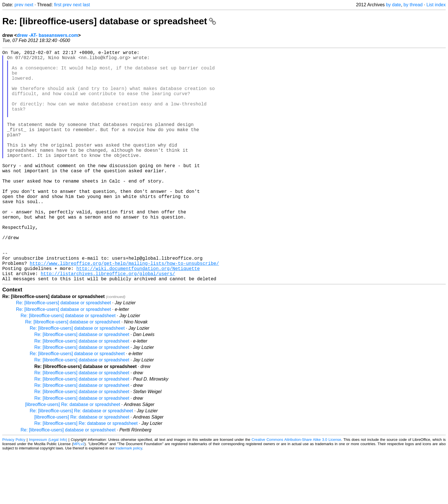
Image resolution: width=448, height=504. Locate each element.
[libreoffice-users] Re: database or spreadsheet (73, 456)
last (86, 5)
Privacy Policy (14, 491)
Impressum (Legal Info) (48, 491)
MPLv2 (79, 495)
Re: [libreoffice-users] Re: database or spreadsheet (81, 462)
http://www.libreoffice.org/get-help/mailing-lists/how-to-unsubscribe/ (124, 311)
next (29, 5)
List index (436, 5)
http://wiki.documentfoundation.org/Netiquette (138, 317)
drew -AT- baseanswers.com (47, 35)
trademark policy (129, 500)
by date (393, 5)
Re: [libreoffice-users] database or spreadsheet (109, 21)
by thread (413, 5)
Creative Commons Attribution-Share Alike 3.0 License (296, 491)
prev (19, 5)
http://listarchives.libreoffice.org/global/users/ (108, 324)
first (58, 5)
